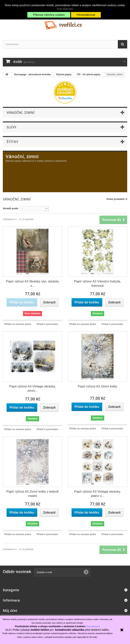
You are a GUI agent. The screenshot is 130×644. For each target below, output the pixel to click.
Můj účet (10, 610)
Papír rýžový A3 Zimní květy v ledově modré (32, 494)
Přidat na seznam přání (18, 324)
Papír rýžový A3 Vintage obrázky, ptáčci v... (97, 494)
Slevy (11, 127)
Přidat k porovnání (47, 324)
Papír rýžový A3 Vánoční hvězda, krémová (97, 284)
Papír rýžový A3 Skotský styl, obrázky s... (32, 284)
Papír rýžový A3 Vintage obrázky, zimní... (32, 389)
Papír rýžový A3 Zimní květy (97, 386)
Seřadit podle (10, 208)
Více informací (65, 9)
